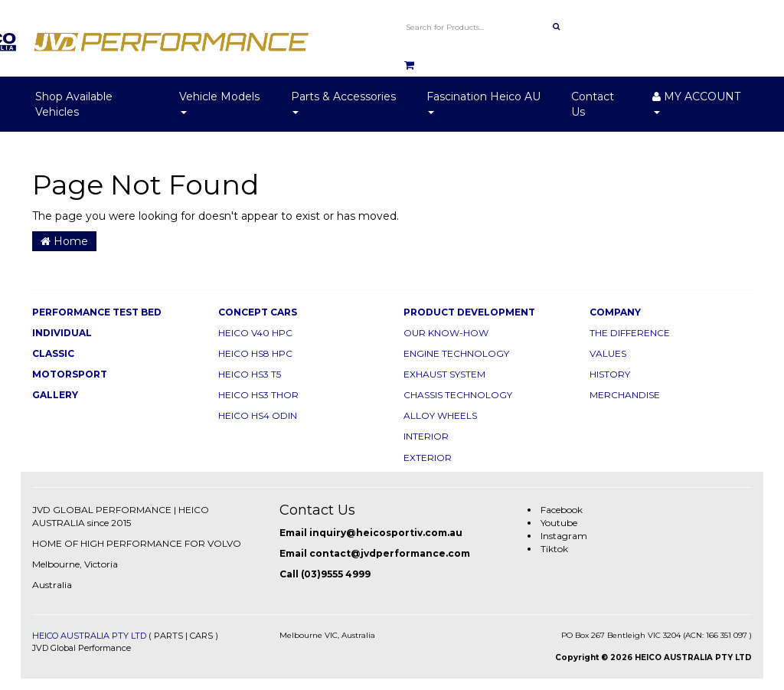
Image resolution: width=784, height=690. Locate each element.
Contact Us (593, 104)
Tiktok (554, 549)
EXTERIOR (428, 458)
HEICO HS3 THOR (258, 395)
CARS (201, 636)
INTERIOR (426, 436)
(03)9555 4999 (336, 574)
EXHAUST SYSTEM (444, 374)
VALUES (608, 353)
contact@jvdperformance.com (390, 553)
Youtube (559, 523)
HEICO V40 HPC (255, 333)
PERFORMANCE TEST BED (97, 312)
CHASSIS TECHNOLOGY (458, 395)
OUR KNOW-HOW (446, 333)
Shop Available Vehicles (74, 104)
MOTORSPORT (70, 374)
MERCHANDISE (625, 395)
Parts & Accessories (343, 102)
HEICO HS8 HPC (255, 353)
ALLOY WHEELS (440, 415)
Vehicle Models (219, 102)
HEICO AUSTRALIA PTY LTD (89, 636)
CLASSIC (53, 353)
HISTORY (610, 374)
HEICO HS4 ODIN (258, 415)
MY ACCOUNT (696, 102)
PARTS (168, 636)
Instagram (564, 536)
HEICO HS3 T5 (250, 374)
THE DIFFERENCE (630, 333)
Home (64, 241)
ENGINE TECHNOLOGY (456, 353)
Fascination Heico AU (483, 102)
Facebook (562, 510)
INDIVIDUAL (62, 333)
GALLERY (55, 395)
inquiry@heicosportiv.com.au (386, 533)
